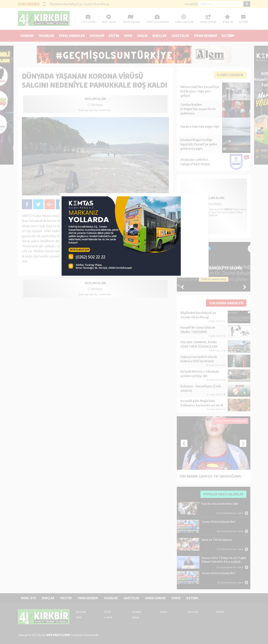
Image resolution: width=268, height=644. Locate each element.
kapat (207, 195)
